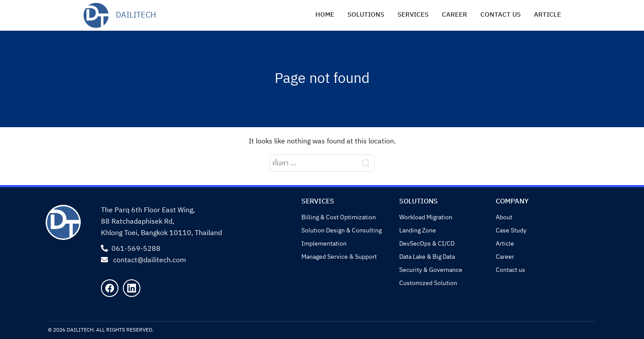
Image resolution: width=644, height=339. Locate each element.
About (504, 217)
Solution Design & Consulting (342, 230)
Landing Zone (418, 230)
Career (454, 15)
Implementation (324, 244)
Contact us (501, 15)
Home (325, 15)
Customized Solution (428, 283)
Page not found (322, 79)
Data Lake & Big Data (427, 257)
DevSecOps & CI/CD (427, 244)
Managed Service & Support (339, 257)
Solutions (366, 15)
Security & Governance (431, 270)
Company (512, 202)
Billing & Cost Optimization (339, 217)
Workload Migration (426, 217)
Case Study (511, 230)
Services (413, 15)
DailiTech (136, 15)
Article (547, 15)
